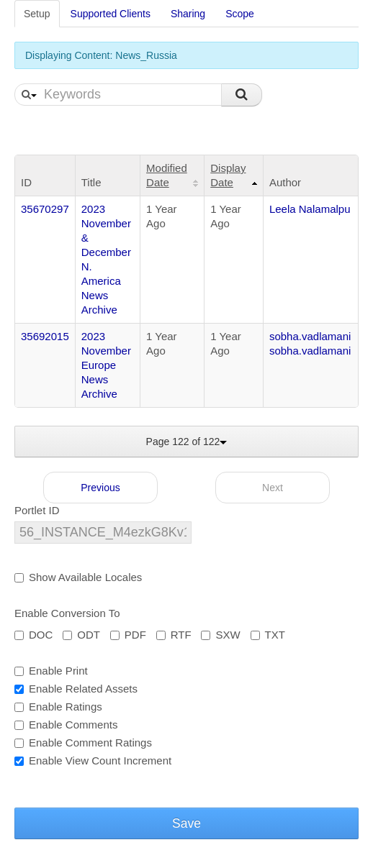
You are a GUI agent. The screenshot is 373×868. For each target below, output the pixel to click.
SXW (220, 635)
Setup (37, 14)
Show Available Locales (78, 577)
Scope (240, 14)
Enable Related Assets (76, 689)
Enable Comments (66, 725)
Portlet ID (37, 510)
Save (186, 823)
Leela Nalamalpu (310, 209)
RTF (174, 635)
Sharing (188, 14)
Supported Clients (111, 14)
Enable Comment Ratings (83, 743)
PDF (128, 635)
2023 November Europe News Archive (106, 365)
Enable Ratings (58, 707)
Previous (100, 488)
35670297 (45, 209)
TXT (268, 635)
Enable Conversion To (67, 613)
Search (242, 95)
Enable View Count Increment (93, 760)
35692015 (45, 336)
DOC (33, 635)
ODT (81, 635)
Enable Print (51, 671)
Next (273, 488)
